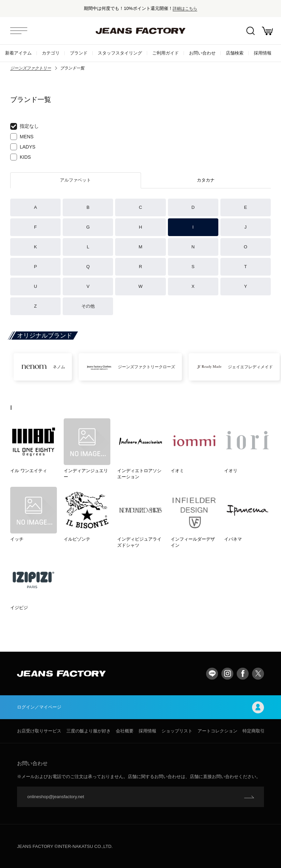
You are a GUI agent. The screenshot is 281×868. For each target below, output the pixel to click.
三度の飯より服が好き (89, 731)
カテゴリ (51, 53)
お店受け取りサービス (39, 731)
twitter (258, 674)
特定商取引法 (256, 731)
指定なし (25, 126)
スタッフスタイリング (120, 53)
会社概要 (125, 731)
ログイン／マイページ (140, 707)
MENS (22, 137)
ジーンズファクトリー (31, 68)
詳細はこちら (185, 8)
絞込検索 (251, 31)
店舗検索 (235, 53)
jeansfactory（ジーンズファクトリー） (141, 31)
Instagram (227, 674)
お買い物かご (267, 31)
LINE (212, 674)
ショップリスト (177, 731)
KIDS (21, 157)
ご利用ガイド (166, 53)
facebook (243, 674)
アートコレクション (217, 731)
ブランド (79, 53)
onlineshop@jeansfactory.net (56, 797)
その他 (88, 306)
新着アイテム (18, 53)
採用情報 (263, 53)
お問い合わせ (202, 53)
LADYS (23, 147)
